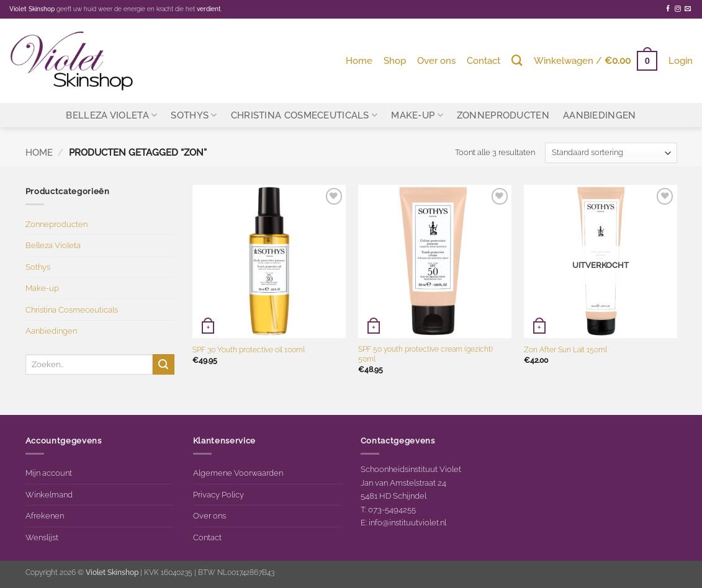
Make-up (417, 115)
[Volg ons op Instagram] (678, 9)
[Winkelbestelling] (611, 153)
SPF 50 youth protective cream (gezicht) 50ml (425, 354)
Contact (484, 60)
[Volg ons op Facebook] (668, 9)
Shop (395, 60)
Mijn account (49, 473)
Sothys (194, 115)
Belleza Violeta (111, 115)
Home (359, 60)
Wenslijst (42, 537)
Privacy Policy (218, 494)
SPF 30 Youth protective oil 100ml (249, 350)
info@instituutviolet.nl (407, 522)
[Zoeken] (517, 60)
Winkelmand (49, 494)
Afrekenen (45, 515)
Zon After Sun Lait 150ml (565, 350)
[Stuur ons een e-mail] (688, 9)
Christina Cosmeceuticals (304, 115)
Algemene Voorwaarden (238, 473)
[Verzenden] (163, 364)
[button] (596, 60)
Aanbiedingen (600, 115)
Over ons (436, 60)
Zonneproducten (503, 115)
